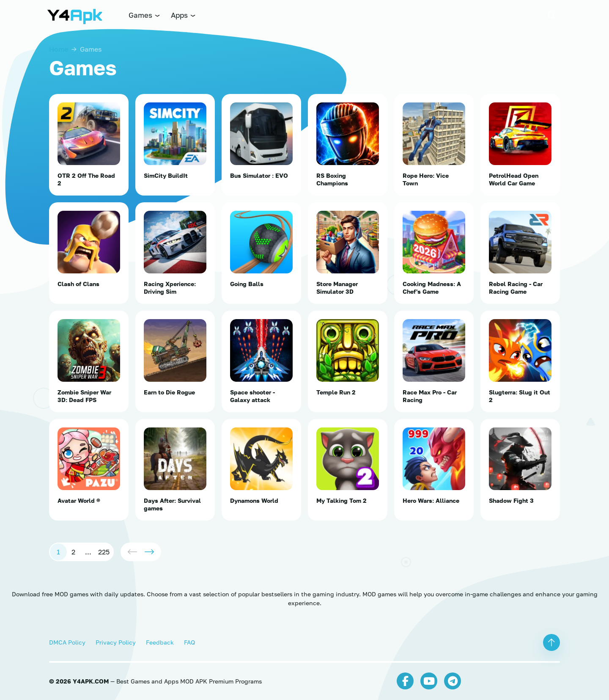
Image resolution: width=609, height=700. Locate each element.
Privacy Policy (116, 642)
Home (59, 49)
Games (145, 15)
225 (104, 552)
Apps (184, 15)
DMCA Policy (67, 642)
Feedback (160, 642)
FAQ (189, 642)
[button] (551, 15)
